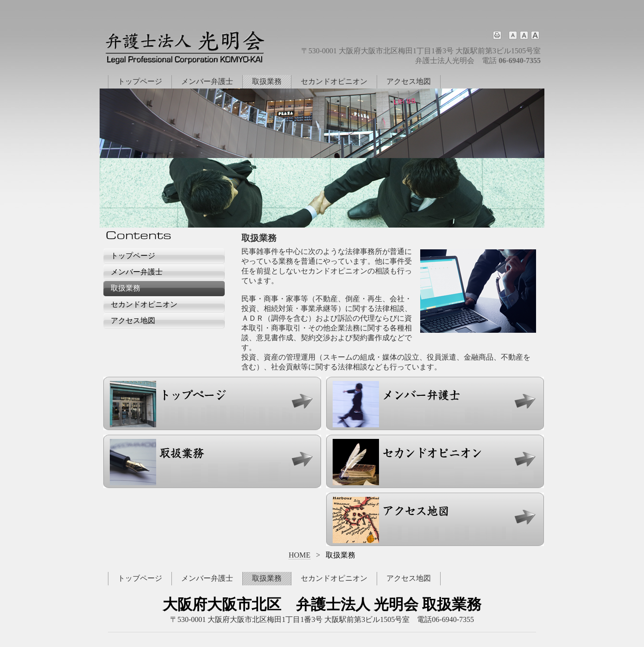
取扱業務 (267, 81)
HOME (300, 555)
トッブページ (140, 578)
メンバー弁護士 (207, 81)
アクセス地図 (409, 81)
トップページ (140, 81)
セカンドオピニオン (334, 81)
